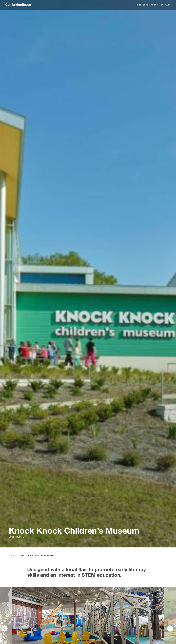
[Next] (170, 628)
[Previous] (4, 628)
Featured (14, 556)
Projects (143, 5)
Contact (166, 5)
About (154, 5)
